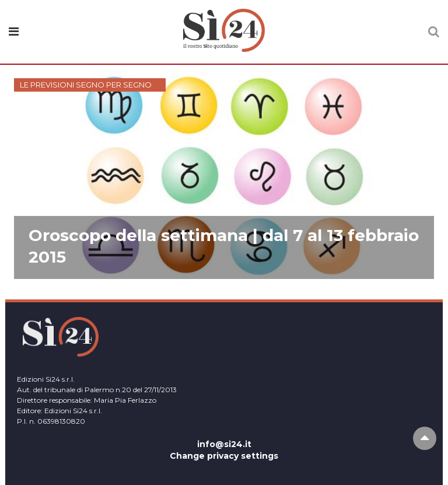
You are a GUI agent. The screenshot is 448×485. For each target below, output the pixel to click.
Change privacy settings (224, 456)
